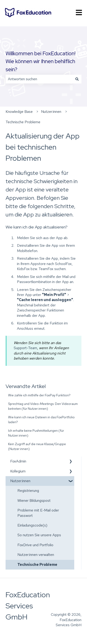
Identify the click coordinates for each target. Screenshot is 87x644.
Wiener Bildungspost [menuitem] (34, 501)
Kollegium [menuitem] (18, 471)
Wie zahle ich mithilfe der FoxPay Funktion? (39, 395)
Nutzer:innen (51, 112)
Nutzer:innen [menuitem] (20, 481)
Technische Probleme (23, 122)
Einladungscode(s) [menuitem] (32, 525)
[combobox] (39, 79)
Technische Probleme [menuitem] (37, 565)
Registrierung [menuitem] (28, 491)
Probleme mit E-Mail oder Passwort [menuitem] (38, 513)
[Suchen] (77, 79)
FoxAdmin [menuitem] (18, 461)
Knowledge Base (19, 112)
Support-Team (25, 348)
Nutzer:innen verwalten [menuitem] (36, 555)
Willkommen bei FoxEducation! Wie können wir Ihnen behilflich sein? (40, 61)
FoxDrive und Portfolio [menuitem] (35, 545)
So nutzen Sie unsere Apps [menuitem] (39, 535)
